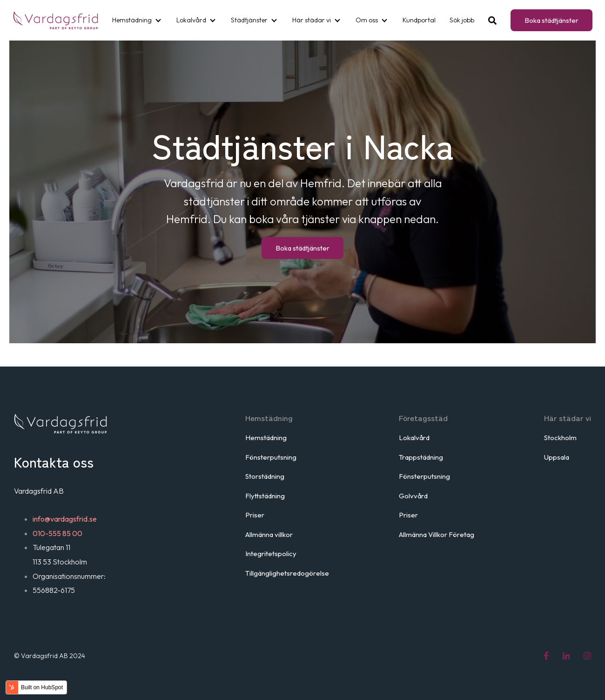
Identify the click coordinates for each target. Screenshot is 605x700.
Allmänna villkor (269, 534)
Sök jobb (462, 20)
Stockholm (560, 438)
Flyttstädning (265, 496)
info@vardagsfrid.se (65, 519)
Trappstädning (421, 457)
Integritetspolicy (271, 554)
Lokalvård (191, 20)
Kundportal (419, 20)
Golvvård (413, 496)
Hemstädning (132, 20)
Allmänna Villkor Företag (437, 534)
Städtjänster (249, 20)
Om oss (367, 20)
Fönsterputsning (271, 457)
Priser (255, 515)
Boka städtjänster (551, 20)
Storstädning (265, 476)
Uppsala (557, 457)
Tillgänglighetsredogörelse (287, 573)
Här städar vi (312, 20)
